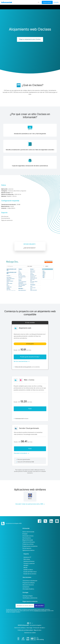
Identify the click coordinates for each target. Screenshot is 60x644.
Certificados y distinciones (30, 598)
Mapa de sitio (38, 630)
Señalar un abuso (28, 570)
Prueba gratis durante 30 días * (30, 357)
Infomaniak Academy (28, 589)
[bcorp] (18, 639)
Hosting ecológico (28, 596)
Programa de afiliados (29, 583)
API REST (26, 566)
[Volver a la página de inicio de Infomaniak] (7, 2)
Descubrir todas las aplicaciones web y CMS (29, 504)
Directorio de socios (28, 585)
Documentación (6, 218)
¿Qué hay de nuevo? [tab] (29, 248)
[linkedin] (51, 521)
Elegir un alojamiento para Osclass (30, 39)
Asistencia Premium (29, 561)
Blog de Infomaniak (28, 540)
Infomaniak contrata (28, 536)
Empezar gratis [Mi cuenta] (47, 2)
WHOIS (25, 568)
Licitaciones (26, 587)
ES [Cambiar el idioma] (31, 623)
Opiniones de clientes (28, 550)
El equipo (25, 534)
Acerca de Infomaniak (28, 532)
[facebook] (40, 521)
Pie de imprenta (27, 548)
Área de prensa (27, 538)
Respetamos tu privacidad (40, 611)
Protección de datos (39, 628)
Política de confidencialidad (25, 630)
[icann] (23, 639)
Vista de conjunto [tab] (29, 244)
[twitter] (45, 521)
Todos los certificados (29, 542)
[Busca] (39, 2)
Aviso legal (29, 628)
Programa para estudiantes (30, 546)
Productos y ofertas (28, 544)
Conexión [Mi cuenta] (56, 2)
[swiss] (28, 639)
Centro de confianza (20, 628)
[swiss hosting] (40, 639)
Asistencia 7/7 (27, 557)
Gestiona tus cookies (30, 633)
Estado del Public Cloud (30, 572)
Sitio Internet (5, 217)
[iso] (33, 639)
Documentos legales (35, 625)
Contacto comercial (29, 564)
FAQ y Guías (27, 559)
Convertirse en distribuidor (30, 581)
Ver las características (21, 362)
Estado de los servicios (30, 574)
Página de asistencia (7, 220)
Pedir (30, 409)
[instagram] (57, 521)
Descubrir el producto (21, 453)
